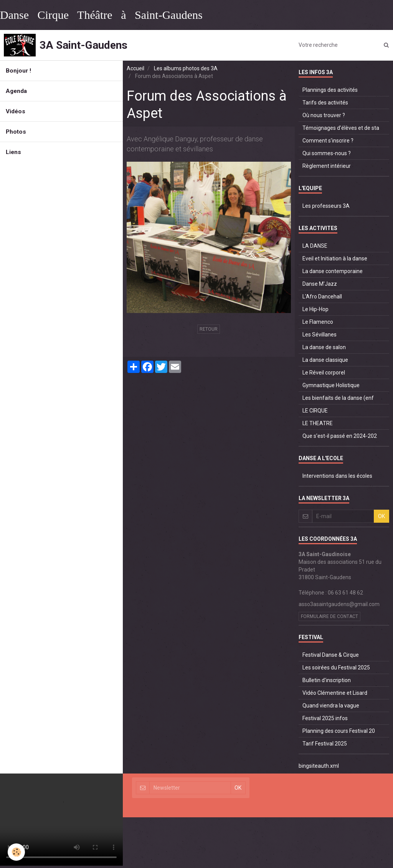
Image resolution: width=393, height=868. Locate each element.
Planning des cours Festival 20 (339, 731)
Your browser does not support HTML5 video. (61, 820)
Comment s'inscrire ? (328, 141)
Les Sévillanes (320, 335)
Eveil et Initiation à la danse (335, 258)
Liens (13, 152)
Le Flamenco (318, 322)
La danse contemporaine (333, 271)
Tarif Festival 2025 (325, 744)
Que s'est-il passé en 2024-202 (340, 436)
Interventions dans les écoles (337, 476)
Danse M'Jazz (320, 284)
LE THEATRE (318, 423)
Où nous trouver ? (324, 115)
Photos (16, 132)
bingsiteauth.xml (319, 766)
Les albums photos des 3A (186, 68)
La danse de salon (324, 347)
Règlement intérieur (327, 166)
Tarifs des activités (325, 103)
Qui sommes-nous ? (327, 153)
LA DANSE (315, 246)
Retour (209, 329)
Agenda (16, 91)
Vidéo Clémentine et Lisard (335, 693)
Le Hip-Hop (315, 309)
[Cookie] (16, 852)
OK (381, 516)
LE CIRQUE (315, 411)
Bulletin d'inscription (327, 680)
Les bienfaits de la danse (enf (338, 398)
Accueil (135, 68)
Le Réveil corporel (324, 373)
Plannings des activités (330, 90)
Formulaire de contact (329, 616)
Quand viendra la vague (331, 706)
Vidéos (16, 111)
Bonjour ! (18, 71)
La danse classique (325, 360)
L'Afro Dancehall (322, 297)
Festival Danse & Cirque (331, 655)
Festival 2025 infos (325, 718)
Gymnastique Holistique (331, 385)
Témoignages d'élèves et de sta (341, 128)
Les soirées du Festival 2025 (336, 668)
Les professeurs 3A (326, 206)
